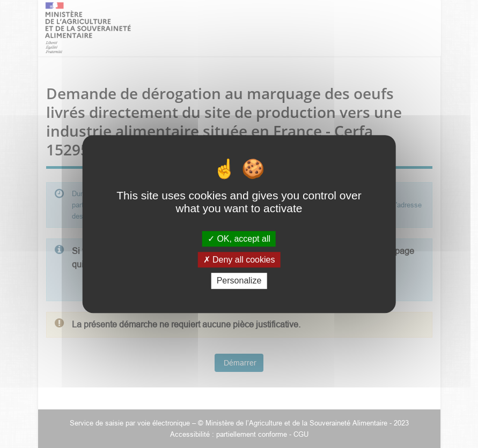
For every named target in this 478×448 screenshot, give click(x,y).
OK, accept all (239, 239)
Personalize (239, 281)
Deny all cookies (239, 260)
